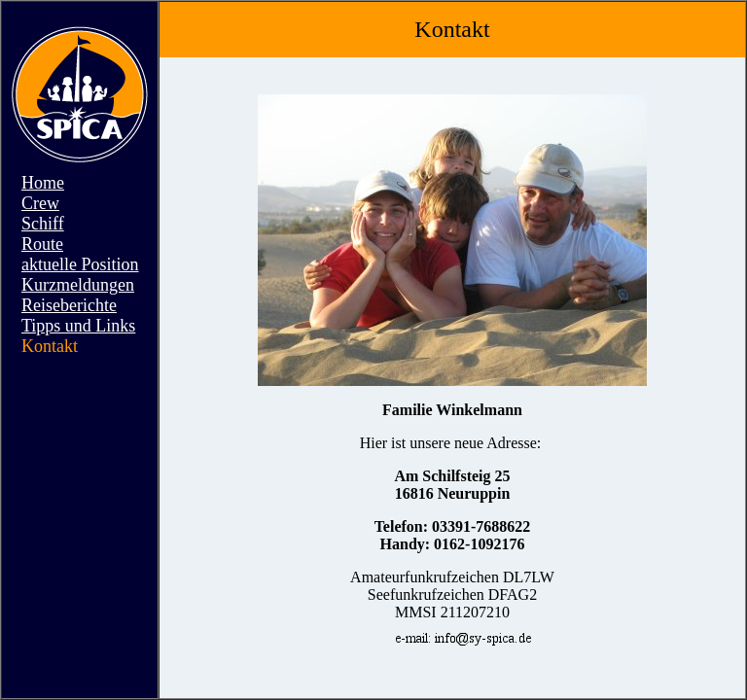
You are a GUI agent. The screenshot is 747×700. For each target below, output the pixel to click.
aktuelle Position (80, 264)
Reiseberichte (69, 305)
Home (43, 183)
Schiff (43, 224)
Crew (40, 203)
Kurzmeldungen (78, 285)
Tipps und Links (78, 326)
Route (42, 244)
